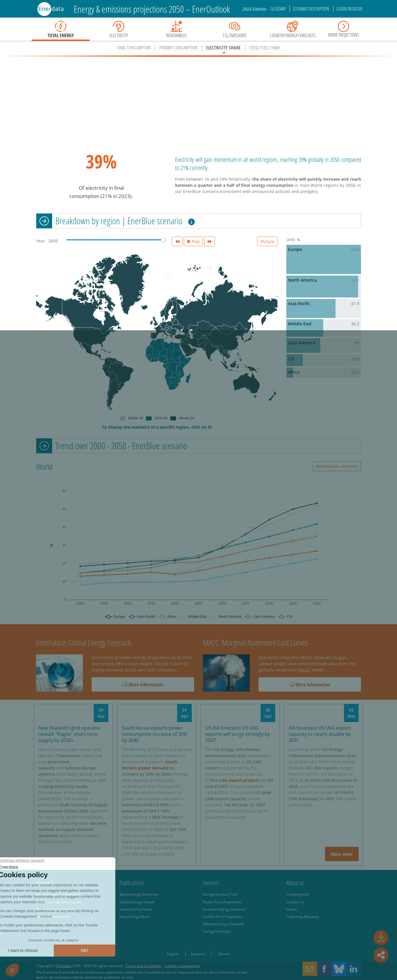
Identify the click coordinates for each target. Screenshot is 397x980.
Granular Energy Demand (224, 909)
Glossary (279, 9)
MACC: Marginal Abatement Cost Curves (255, 642)
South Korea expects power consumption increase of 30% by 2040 (154, 734)
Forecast (44, 883)
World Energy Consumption (58, 894)
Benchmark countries (337, 466)
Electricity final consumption (59, 902)
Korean (224, 954)
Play (194, 241)
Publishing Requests (303, 916)
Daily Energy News (135, 916)
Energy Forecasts (217, 931)
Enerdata (64, 966)
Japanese (198, 954)
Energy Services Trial (220, 894)
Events (292, 909)
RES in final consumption (56, 909)
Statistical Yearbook (136, 909)
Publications (132, 883)
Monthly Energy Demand (223, 924)
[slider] (163, 240)
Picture (267, 241)
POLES (304, 670)
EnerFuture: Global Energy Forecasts (84, 642)
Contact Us (295, 902)
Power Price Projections (222, 902)
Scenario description (312, 9)
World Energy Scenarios (139, 894)
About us (295, 883)
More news (342, 854)
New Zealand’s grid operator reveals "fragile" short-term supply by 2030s (70, 734)
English (173, 954)
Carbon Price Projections (223, 916)
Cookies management (182, 966)
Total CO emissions (52, 916)
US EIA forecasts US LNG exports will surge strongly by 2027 (238, 734)
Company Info (298, 894)
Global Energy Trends (137, 902)
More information (143, 684)
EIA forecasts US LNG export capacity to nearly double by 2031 (320, 734)
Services (211, 883)
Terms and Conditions (143, 966)
